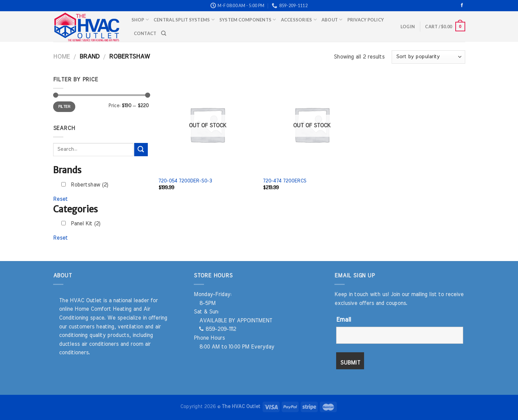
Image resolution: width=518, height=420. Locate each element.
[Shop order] (428, 57)
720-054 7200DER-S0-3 (185, 181)
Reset (60, 199)
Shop (140, 20)
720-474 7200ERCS (285, 181)
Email (343, 320)
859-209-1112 (218, 329)
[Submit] (141, 150)
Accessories (299, 20)
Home (61, 57)
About (332, 20)
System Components (248, 20)
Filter (64, 107)
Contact (145, 33)
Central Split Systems (184, 20)
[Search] (164, 33)
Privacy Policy (366, 20)
